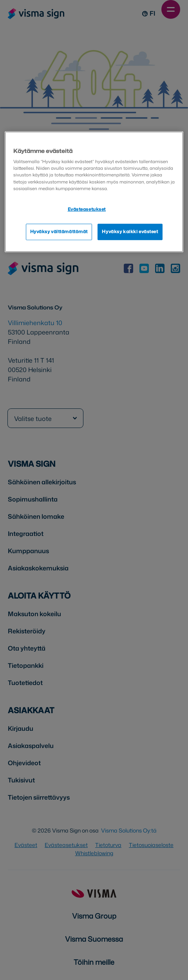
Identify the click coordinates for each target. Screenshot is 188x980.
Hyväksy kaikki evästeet (130, 231)
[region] (94, 192)
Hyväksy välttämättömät (59, 231)
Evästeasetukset (87, 209)
